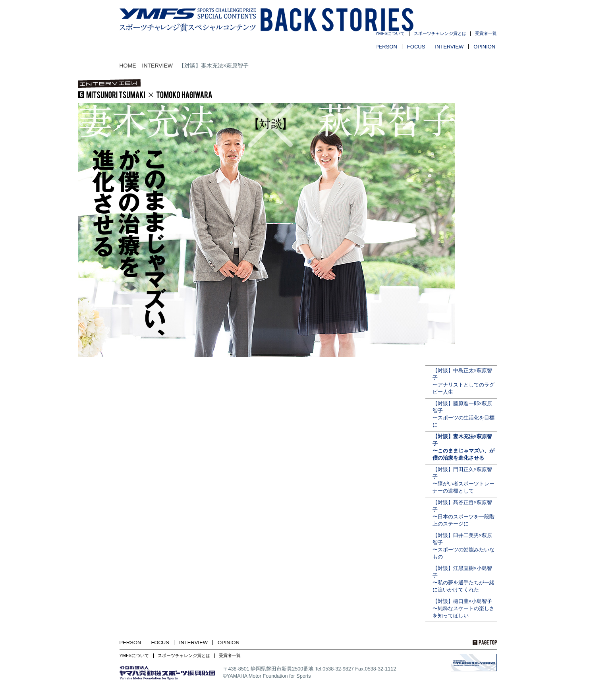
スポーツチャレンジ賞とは (440, 34)
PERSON (386, 47)
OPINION (484, 47)
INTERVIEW (449, 47)
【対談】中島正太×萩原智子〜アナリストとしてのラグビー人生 (463, 381)
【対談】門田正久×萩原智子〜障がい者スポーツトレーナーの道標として (463, 480)
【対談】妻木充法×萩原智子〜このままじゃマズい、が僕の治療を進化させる (463, 447)
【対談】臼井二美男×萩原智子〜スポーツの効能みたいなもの (463, 546)
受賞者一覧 (486, 34)
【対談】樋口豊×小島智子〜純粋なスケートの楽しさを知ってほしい (463, 609)
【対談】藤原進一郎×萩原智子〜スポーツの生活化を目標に (463, 414)
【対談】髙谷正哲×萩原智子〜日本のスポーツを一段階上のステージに (463, 513)
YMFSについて (390, 34)
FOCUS (416, 47)
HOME (128, 66)
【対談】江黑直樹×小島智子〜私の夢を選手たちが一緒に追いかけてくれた (463, 579)
